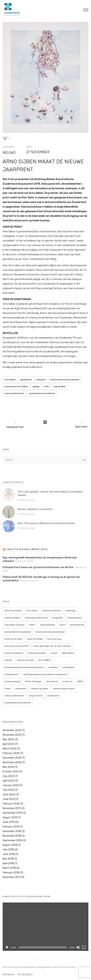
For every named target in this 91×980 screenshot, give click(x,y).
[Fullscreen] (84, 947)
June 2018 (9, 854)
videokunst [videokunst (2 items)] (21, 689)
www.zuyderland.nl (14, 393)
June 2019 (9, 822)
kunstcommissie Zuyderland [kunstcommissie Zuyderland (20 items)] (50, 632)
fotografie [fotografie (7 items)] (57, 618)
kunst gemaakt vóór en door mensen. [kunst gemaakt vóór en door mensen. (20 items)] (52, 646)
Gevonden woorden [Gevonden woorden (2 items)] (15, 625)
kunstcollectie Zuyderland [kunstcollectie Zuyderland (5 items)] (18, 632)
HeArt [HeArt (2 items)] (32, 625)
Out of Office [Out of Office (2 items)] (44, 660)
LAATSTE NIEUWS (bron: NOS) (27, 549)
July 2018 (8, 850)
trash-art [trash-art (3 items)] (68, 681)
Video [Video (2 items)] (7, 689)
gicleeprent (26, 380)
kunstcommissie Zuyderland (65, 380)
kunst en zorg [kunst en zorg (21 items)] (54, 639)
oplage (36, 386)
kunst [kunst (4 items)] (62, 625)
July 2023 (9, 776)
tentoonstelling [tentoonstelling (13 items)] (12, 681)
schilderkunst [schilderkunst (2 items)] (12, 674)
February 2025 (11, 753)
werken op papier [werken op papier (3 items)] (40, 689)
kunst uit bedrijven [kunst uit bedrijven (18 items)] (14, 653)
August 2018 (10, 845)
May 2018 (8, 859)
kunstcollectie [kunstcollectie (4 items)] (77, 625)
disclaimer (8, 974)
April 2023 (9, 781)
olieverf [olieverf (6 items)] (8, 660)
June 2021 (9, 799)
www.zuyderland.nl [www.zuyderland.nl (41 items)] (14, 696)
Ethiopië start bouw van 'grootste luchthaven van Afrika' (38, 567)
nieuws (9, 153)
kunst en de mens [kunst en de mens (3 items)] (14, 639)
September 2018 (12, 840)
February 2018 (11, 873)
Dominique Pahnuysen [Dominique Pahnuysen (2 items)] (36, 618)
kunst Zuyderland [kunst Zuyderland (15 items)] (37, 653)
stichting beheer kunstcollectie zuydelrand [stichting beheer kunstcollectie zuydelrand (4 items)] (45, 674)
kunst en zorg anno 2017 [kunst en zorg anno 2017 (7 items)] (17, 646)
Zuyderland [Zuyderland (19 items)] (53, 696)
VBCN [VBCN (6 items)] (80, 681)
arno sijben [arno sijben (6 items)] (32, 610)
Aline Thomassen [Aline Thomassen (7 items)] (13, 610)
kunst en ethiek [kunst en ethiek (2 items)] (35, 639)
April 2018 (8, 863)
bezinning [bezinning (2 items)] (70, 610)
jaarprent (41, 380)
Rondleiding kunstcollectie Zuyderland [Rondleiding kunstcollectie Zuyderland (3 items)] (24, 667)
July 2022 (9, 790)
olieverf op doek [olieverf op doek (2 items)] (25, 660)
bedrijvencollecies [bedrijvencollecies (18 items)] (52, 610)
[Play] (7, 947)
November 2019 (12, 808)
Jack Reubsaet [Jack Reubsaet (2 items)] (47, 625)
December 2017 (12, 877)
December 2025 (12, 730)
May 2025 (8, 739)
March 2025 (10, 749)
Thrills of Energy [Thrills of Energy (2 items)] (33, 681)
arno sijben (10, 380)
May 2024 (8, 767)
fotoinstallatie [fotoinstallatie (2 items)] (74, 618)
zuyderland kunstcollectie (42, 393)
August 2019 (10, 817)
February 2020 (11, 804)
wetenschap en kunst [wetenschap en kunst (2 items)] (64, 689)
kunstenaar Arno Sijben (16, 386)
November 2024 (12, 762)
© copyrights (25, 974)
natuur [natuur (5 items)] (54, 653)
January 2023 (11, 785)
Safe (46, 386)
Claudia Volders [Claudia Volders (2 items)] (12, 618)
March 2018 (9, 868)
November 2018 (12, 836)
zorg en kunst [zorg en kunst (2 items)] (36, 696)
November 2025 (12, 735)
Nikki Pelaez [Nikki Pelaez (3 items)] (68, 653)
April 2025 (9, 744)
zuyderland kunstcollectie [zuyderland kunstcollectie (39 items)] (18, 703)
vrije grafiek (59, 386)
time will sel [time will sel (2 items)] (52, 681)
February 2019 (11, 827)
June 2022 (9, 795)
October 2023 (11, 772)
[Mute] (78, 947)
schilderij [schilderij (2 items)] (53, 667)
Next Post (81, 427)
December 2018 (12, 831)
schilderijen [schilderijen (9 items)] (68, 667)
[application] (45, 927)
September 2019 (12, 813)
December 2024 (12, 758)
